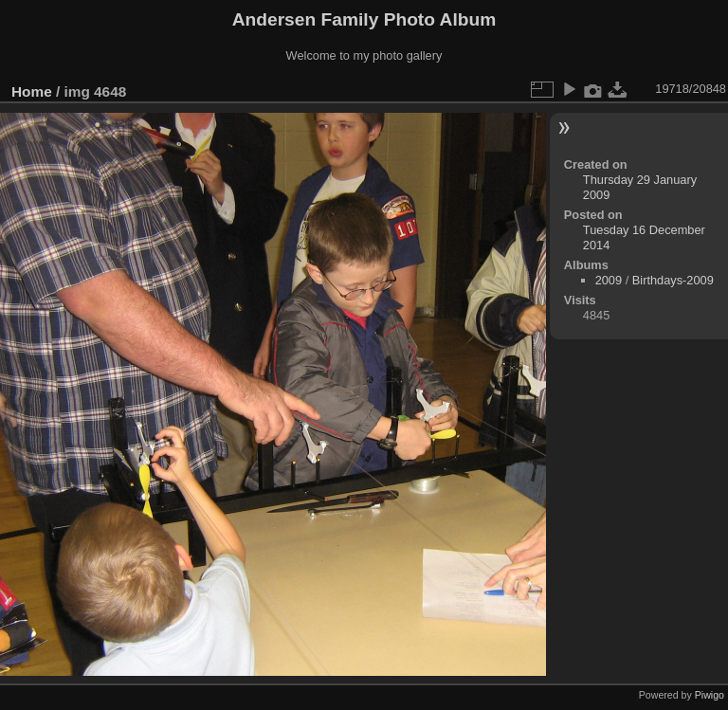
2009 (609, 280)
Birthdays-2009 (673, 280)
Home (32, 91)
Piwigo (710, 695)
